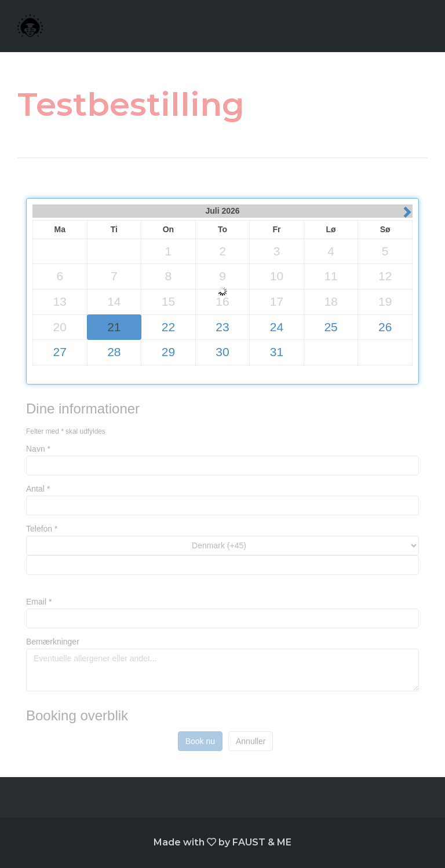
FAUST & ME (262, 842)
